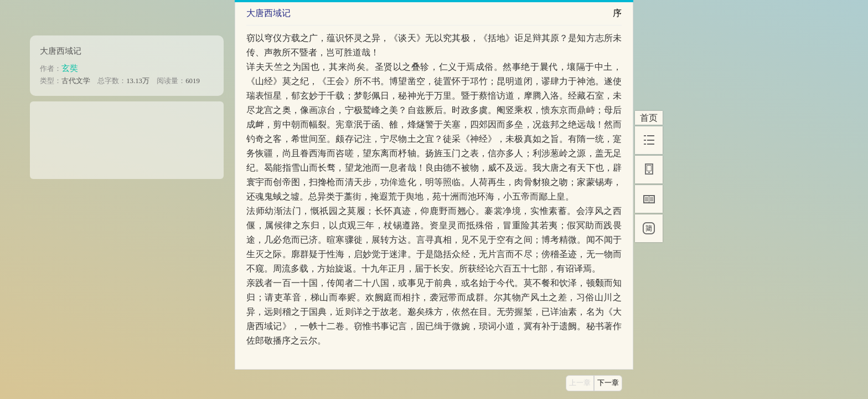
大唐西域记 (61, 51)
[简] (649, 228)
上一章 (580, 383)
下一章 (608, 383)
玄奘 (70, 68)
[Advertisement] (127, 136)
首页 (649, 118)
